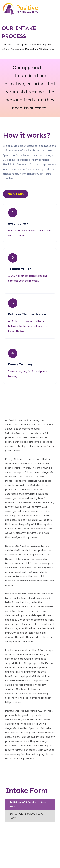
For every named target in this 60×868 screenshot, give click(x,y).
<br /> (30, 844)
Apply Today (16, 194)
